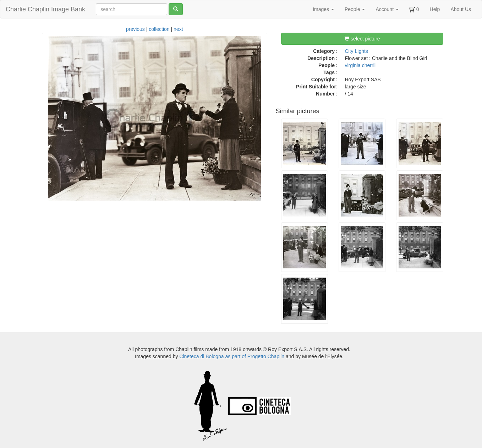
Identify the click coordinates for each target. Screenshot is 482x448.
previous (135, 29)
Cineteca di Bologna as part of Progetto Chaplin (232, 356)
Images (323, 9)
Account (387, 9)
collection (159, 29)
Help (435, 9)
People (355, 9)
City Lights (357, 51)
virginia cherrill (361, 65)
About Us (461, 9)
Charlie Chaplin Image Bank (45, 9)
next (178, 29)
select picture (362, 39)
